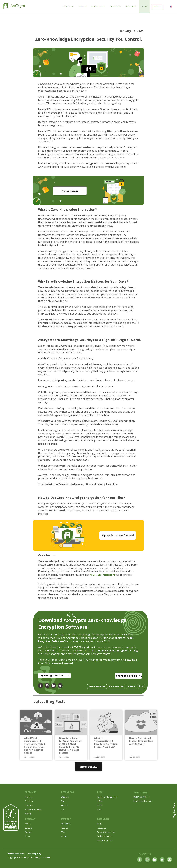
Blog (99, 824)
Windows (65, 797)
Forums (64, 828)
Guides (64, 836)
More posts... (88, 767)
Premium (29, 801)
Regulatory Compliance (107, 797)
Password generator (106, 832)
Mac (63, 801)
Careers (28, 828)
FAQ (63, 832)
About (28, 824)
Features (29, 797)
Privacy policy (34, 854)
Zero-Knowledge (97, 686)
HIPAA (100, 801)
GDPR (100, 805)
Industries (102, 828)
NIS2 (99, 809)
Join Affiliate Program (143, 801)
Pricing (28, 814)
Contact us (66, 824)
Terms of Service (16, 854)
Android (131, 686)
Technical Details (105, 836)
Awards (28, 832)
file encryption (116, 686)
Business (29, 805)
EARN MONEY (140, 793)
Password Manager (33, 809)
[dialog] (171, 862)
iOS (141, 686)
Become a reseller (141, 797)
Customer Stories (105, 840)
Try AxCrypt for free (54, 675)
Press (27, 836)
